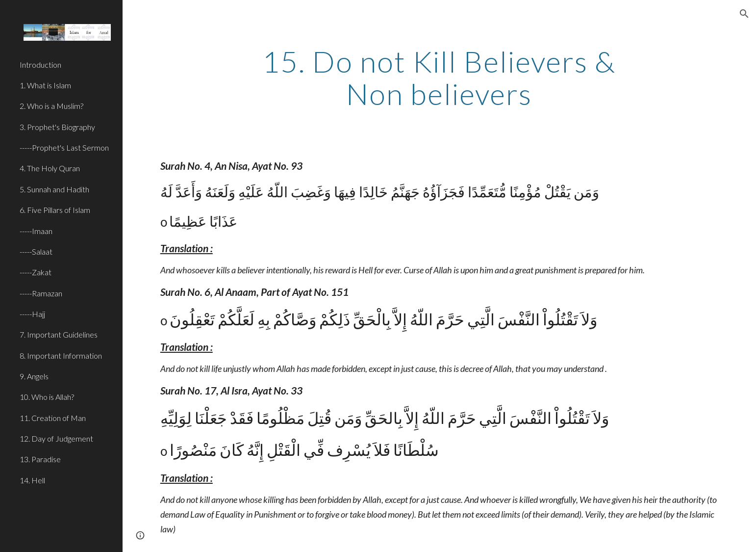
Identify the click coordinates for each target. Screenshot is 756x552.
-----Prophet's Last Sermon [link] (64, 147)
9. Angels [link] (34, 376)
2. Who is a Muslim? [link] (51, 106)
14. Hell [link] (32, 480)
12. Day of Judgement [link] (56, 438)
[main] (439, 78)
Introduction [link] (40, 65)
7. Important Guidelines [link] (59, 334)
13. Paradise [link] (40, 459)
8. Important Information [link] (61, 355)
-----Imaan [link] (36, 231)
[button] (744, 14)
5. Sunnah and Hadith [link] (54, 189)
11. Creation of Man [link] (53, 418)
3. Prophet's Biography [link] (57, 127)
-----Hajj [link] (32, 314)
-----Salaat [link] (36, 251)
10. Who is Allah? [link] (47, 397)
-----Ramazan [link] (41, 293)
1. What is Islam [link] (45, 85)
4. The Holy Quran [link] (50, 168)
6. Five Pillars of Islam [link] (55, 210)
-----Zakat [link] (36, 272)
